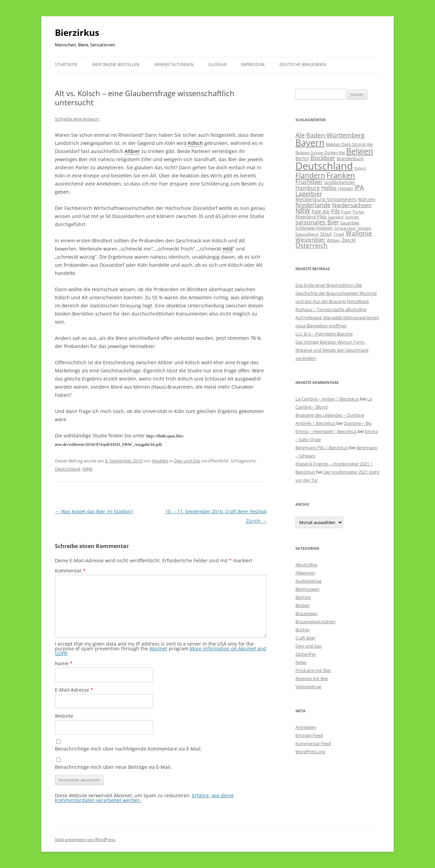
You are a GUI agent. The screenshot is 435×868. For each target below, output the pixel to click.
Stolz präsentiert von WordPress (85, 839)
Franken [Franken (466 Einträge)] (341, 175)
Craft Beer (305, 638)
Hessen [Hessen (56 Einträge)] (346, 188)
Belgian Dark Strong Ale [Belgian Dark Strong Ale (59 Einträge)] (349, 144)
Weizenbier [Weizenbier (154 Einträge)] (310, 240)
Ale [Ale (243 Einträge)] (300, 135)
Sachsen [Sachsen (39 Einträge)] (352, 217)
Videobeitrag (308, 687)
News (301, 662)
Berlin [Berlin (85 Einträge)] (302, 158)
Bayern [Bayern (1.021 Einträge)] (310, 143)
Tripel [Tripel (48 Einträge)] (339, 234)
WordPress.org (310, 752)
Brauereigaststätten (315, 622)
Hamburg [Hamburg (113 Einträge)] (308, 188)
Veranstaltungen (174, 64)
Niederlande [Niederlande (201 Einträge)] (313, 205)
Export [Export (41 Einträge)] (360, 168)
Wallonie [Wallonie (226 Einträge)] (359, 233)
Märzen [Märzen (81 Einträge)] (367, 199)
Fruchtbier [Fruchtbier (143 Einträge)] (309, 182)
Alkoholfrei (306, 565)
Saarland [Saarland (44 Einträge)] (336, 217)
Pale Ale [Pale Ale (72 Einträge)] (321, 211)
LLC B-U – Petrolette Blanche (324, 334)
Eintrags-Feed (309, 735)
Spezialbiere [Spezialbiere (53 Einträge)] (307, 234)
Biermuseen (307, 589)
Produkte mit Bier (313, 670)
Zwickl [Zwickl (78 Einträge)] (349, 240)
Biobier (303, 605)
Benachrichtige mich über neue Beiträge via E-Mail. (113, 767)
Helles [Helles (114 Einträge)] (329, 188)
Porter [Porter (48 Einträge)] (359, 212)
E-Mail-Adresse (74, 690)
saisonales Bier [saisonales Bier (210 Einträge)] (317, 222)
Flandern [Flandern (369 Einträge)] (310, 175)
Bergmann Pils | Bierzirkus (322, 448)
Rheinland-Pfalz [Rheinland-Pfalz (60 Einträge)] (311, 217)
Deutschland (68, 469)
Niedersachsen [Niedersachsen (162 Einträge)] (352, 205)
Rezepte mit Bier (312, 678)
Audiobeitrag (308, 581)
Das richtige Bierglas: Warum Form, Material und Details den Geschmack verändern (332, 350)
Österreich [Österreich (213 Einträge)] (312, 245)
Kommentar (70, 571)
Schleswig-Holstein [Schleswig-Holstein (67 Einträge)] (314, 228)
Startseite (66, 64)
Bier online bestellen (116, 64)
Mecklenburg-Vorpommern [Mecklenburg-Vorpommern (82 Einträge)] (326, 199)
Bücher (303, 630)
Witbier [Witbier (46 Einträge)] (334, 240)
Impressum (253, 64)
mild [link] (228, 249)
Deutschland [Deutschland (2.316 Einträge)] (324, 166)
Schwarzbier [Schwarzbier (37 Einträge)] (345, 228)
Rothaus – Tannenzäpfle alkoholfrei (331, 309)
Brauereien (306, 613)
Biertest (303, 597)
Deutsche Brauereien (303, 64)
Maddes (160, 461)
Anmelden (306, 727)
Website (64, 716)
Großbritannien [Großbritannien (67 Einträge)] (340, 182)
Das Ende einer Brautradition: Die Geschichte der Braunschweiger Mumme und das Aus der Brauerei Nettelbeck (336, 293)
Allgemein (305, 573)
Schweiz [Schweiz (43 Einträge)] (364, 228)
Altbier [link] (132, 151)
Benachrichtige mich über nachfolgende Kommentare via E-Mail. (128, 749)
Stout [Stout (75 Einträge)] (326, 234)
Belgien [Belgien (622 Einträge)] (360, 151)
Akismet (158, 648)
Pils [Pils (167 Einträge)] (335, 211)
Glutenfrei (305, 654)
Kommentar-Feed (313, 743)
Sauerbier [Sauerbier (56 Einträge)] (350, 223)
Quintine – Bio (358, 423)
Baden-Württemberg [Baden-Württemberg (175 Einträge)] (335, 135)
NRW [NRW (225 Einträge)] (303, 211)
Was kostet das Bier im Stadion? (94, 511)
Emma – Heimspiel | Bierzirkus (326, 431)
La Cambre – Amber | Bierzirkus (327, 399)
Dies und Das (187, 461)
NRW (87, 469)
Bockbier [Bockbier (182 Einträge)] (323, 158)
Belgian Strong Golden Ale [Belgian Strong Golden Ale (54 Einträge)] (320, 153)
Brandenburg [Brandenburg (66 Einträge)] (350, 158)
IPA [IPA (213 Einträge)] (359, 187)
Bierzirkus (77, 32)
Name (64, 663)
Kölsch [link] (195, 143)
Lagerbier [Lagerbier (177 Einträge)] (309, 194)
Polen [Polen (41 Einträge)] (346, 212)
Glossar (217, 64)
